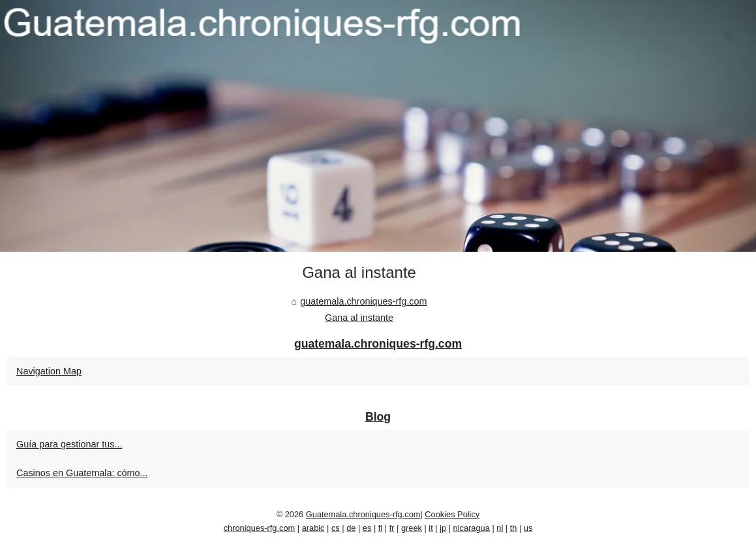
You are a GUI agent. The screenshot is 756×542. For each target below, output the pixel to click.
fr (392, 528)
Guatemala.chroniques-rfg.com (363, 514)
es (367, 528)
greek (412, 528)
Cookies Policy (452, 514)
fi (380, 528)
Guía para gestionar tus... (69, 444)
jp (443, 528)
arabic (313, 528)
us (528, 528)
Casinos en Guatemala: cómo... (82, 473)
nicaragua (472, 528)
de (351, 528)
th (514, 528)
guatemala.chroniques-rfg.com (363, 301)
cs (336, 528)
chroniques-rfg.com (260, 528)
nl (500, 528)
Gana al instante (359, 318)
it (431, 528)
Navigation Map (49, 371)
